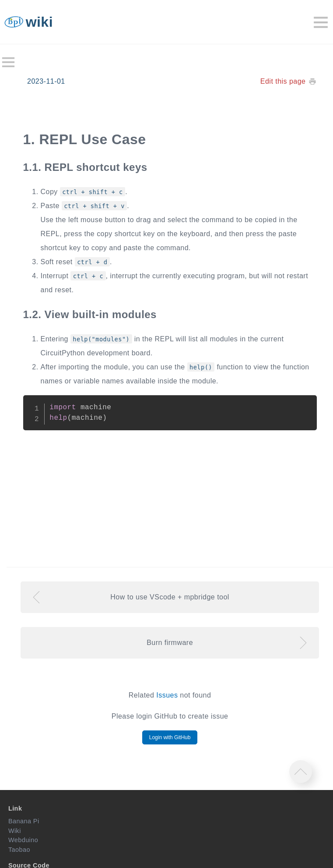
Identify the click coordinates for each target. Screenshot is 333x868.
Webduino (23, 840)
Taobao (19, 850)
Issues (167, 695)
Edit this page (283, 81)
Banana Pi (24, 821)
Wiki (15, 831)
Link (15, 808)
